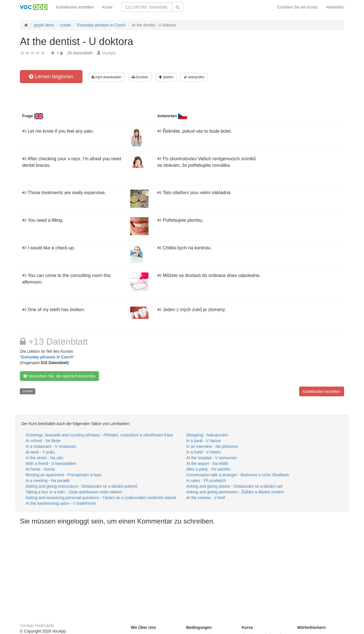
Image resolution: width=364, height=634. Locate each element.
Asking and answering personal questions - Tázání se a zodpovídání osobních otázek (101, 498)
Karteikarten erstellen (75, 7)
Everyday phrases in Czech (47, 357)
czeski (28, 391)
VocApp (109, 53)
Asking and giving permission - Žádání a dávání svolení (235, 492)
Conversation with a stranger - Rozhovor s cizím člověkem (238, 475)
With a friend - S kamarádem (51, 463)
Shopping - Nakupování (207, 435)
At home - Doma (40, 469)
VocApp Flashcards (37, 625)
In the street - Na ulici (44, 458)
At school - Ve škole (43, 441)
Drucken (140, 77)
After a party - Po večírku (208, 469)
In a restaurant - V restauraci (51, 446)
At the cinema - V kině (206, 498)
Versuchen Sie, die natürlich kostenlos (59, 376)
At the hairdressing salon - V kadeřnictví (61, 503)
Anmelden (335, 7)
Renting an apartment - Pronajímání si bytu (64, 475)
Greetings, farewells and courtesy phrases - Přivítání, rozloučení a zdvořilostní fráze (99, 435)
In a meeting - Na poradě (48, 481)
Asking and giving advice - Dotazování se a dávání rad (234, 486)
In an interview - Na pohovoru (212, 446)
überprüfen (194, 77)
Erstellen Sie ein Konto (297, 7)
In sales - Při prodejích (206, 481)
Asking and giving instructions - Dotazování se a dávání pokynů (81, 486)
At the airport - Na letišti (207, 463)
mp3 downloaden (106, 77)
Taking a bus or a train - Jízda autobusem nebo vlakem (74, 492)
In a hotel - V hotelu (203, 452)
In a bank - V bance (203, 441)
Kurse (107, 7)
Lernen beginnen (51, 77)
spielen (166, 77)
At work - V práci (40, 452)
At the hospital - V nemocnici (211, 458)
